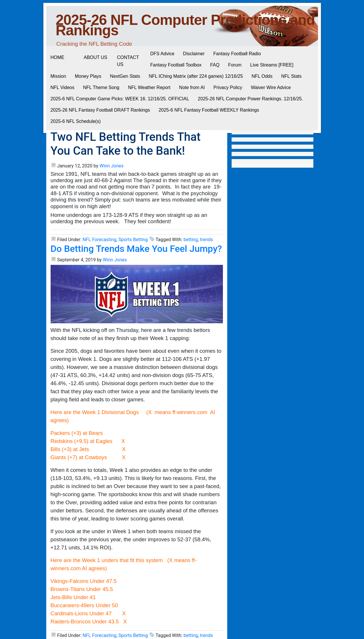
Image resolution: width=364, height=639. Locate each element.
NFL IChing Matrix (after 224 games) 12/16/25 (196, 76)
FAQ (215, 65)
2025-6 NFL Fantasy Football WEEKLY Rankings (209, 110)
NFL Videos (63, 87)
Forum (235, 65)
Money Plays (88, 76)
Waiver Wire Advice (271, 87)
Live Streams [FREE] (272, 65)
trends (206, 240)
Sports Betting (133, 240)
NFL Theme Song (101, 87)
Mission (58, 76)
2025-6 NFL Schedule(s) (76, 121)
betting (191, 240)
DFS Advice (162, 54)
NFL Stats (291, 76)
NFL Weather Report (149, 87)
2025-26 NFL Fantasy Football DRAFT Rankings (100, 110)
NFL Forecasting (100, 240)
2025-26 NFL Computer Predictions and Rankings (185, 25)
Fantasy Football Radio (237, 54)
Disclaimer (194, 54)
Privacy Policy (228, 87)
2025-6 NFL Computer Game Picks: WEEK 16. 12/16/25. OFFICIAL (120, 99)
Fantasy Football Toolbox (176, 65)
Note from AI (192, 87)
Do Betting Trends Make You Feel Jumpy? (136, 249)
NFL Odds (262, 76)
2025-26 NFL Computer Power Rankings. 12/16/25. (250, 99)
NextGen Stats (125, 76)
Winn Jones (111, 166)
